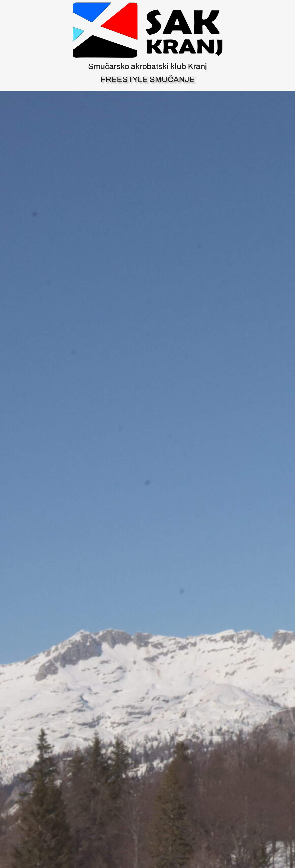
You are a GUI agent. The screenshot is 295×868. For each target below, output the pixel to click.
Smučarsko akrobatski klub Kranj (147, 66)
